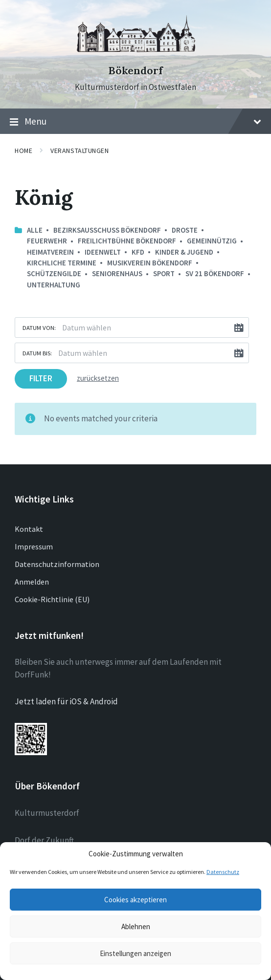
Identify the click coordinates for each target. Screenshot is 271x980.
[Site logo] (135, 53)
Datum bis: (37, 353)
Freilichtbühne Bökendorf (127, 241)
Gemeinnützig (212, 241)
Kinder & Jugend (184, 252)
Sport (164, 273)
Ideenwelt (103, 252)
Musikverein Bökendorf (150, 263)
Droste (185, 230)
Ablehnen (136, 926)
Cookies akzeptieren (135, 900)
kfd (138, 252)
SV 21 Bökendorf (215, 273)
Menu (135, 122)
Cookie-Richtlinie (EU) (52, 599)
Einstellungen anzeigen (135, 953)
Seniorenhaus (117, 273)
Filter (41, 378)
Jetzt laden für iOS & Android (66, 701)
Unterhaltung (54, 285)
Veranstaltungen (79, 151)
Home (23, 151)
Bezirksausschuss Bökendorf (107, 230)
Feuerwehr (47, 241)
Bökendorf (135, 71)
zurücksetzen (98, 378)
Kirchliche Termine (62, 263)
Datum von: (39, 327)
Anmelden (32, 582)
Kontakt (29, 529)
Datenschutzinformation (57, 564)
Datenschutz (223, 872)
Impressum (34, 546)
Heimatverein (50, 252)
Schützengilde (54, 273)
